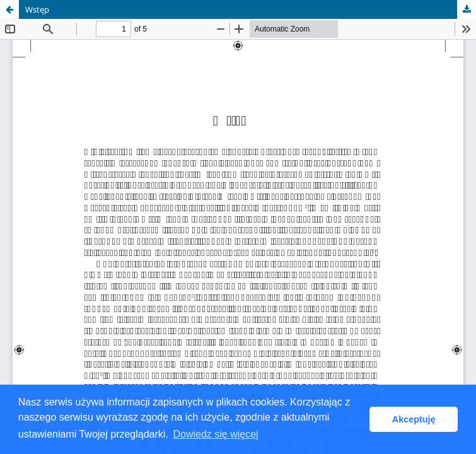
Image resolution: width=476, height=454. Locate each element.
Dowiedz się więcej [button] (215, 434)
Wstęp (37, 9)
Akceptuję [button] (414, 419)
